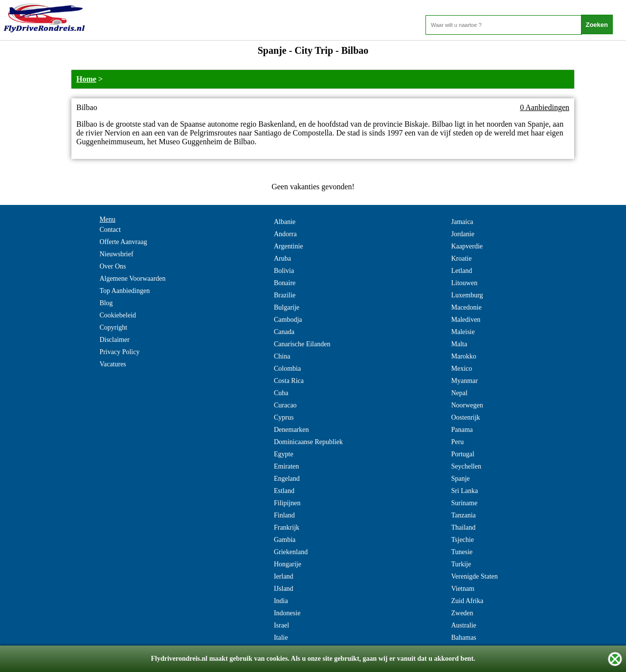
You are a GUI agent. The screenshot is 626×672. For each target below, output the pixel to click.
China (282, 356)
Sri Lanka (464, 491)
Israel (281, 625)
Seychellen (466, 466)
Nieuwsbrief (116, 254)
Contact (110, 230)
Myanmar (464, 381)
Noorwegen (467, 405)
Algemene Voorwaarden (132, 279)
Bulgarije (287, 307)
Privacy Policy (119, 352)
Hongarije (288, 564)
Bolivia (284, 271)
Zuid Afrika (467, 601)
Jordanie (462, 234)
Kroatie (461, 258)
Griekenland (291, 552)
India (281, 601)
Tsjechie (462, 540)
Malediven (466, 320)
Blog (106, 303)
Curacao (285, 405)
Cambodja (288, 320)
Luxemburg (467, 295)
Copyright (113, 327)
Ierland (284, 576)
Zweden (462, 613)
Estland (284, 491)
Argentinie (289, 246)
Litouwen (464, 283)
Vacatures (112, 364)
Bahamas (463, 638)
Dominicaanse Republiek (308, 442)
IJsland (284, 589)
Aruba (282, 258)
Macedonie (466, 307)
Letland (461, 271)
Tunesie (462, 552)
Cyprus (284, 417)
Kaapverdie (467, 246)
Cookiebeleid (118, 315)
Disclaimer (114, 340)
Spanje (460, 479)
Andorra (285, 234)
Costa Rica (289, 381)
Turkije (461, 564)
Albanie (285, 222)
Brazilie (285, 295)
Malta (459, 344)
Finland (284, 515)
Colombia (287, 369)
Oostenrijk (465, 417)
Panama (462, 430)
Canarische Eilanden (302, 344)
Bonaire (285, 283)
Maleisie (463, 332)
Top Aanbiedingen (124, 291)
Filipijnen (287, 503)
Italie (281, 638)
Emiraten (286, 466)
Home (86, 79)
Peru (457, 442)
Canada (284, 332)
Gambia (285, 540)
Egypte (284, 454)
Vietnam (462, 589)
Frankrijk (287, 527)
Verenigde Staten (474, 576)
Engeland (287, 479)
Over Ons (112, 266)
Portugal (462, 454)
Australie (463, 625)
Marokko (463, 356)
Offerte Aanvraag (123, 242)
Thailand (463, 527)
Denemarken (291, 430)
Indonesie (287, 613)
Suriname (464, 503)
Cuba (281, 393)
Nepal (459, 393)
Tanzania (463, 515)
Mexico (461, 369)
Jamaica (462, 222)
